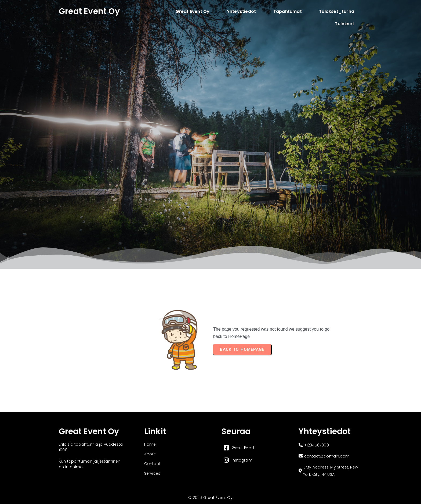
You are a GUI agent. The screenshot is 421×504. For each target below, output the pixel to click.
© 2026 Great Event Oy (210, 498)
